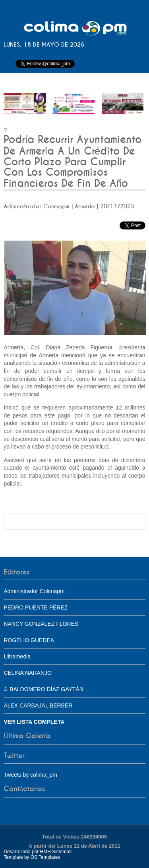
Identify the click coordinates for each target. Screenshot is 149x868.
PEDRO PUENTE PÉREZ (36, 607)
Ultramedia (17, 656)
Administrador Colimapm (34, 591)
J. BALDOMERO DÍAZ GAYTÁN (43, 689)
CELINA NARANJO (28, 673)
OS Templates (45, 857)
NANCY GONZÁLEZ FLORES (41, 624)
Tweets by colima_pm (30, 775)
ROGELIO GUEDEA (29, 640)
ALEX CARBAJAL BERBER (38, 705)
